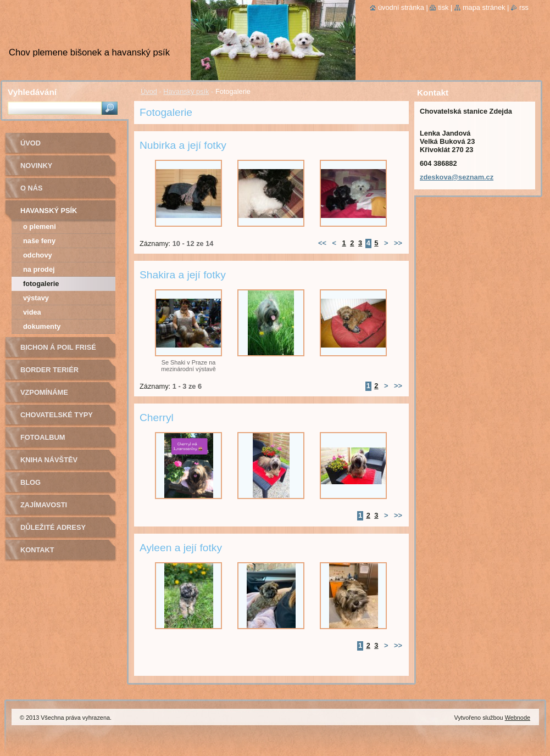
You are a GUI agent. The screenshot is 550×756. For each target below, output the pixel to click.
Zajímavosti (44, 505)
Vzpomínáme (44, 392)
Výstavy (36, 298)
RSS (524, 7)
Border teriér (49, 370)
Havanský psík (186, 91)
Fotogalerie (41, 284)
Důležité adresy (53, 527)
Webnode (518, 718)
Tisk (443, 7)
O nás (32, 188)
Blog (30, 482)
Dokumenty (42, 326)
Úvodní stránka (401, 7)
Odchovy (38, 255)
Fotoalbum (43, 437)
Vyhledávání (32, 92)
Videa (32, 312)
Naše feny (39, 241)
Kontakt (37, 550)
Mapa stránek (484, 7)
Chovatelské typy (57, 415)
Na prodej (39, 269)
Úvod (149, 91)
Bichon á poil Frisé (58, 347)
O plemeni (40, 226)
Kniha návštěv (49, 460)
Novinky (36, 166)
